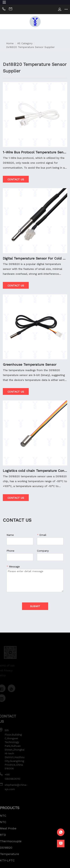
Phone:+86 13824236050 (4, 9)
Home (10, 43)
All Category (25, 43)
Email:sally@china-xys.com (11, 9)
